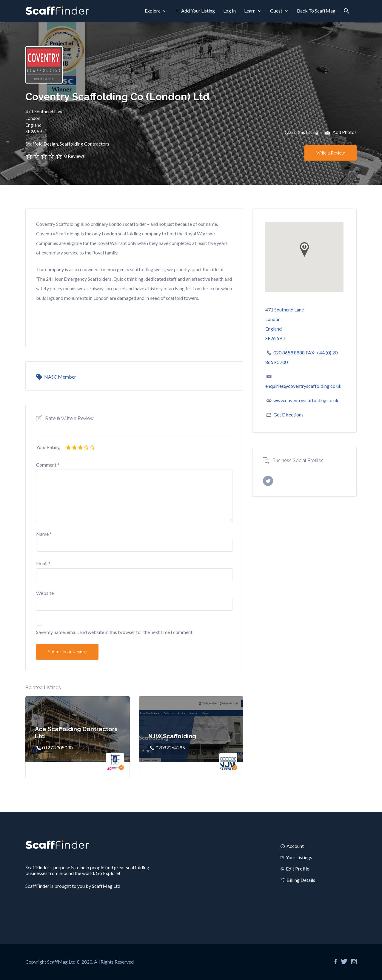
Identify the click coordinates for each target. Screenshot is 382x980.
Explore (153, 11)
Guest (276, 11)
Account (295, 846)
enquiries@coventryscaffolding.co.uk (303, 386)
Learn (250, 11)
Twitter (344, 962)
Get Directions (288, 415)
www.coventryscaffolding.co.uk (306, 400)
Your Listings (299, 857)
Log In (229, 11)
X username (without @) (268, 481)
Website (45, 593)
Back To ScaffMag (316, 11)
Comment (48, 465)
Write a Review (331, 153)
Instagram (354, 962)
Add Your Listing (198, 11)
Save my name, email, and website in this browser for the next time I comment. (115, 632)
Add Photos (341, 133)
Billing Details (301, 880)
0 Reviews (74, 156)
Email (43, 563)
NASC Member (60, 377)
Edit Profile (298, 869)
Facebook (336, 962)
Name (44, 534)
